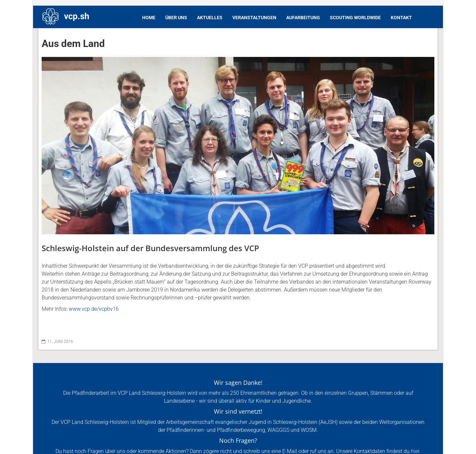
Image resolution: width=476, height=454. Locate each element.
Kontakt (401, 18)
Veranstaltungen (254, 18)
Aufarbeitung (303, 18)
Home (149, 18)
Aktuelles (210, 18)
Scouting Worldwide (355, 18)
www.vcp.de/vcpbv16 (94, 309)
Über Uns (176, 18)
